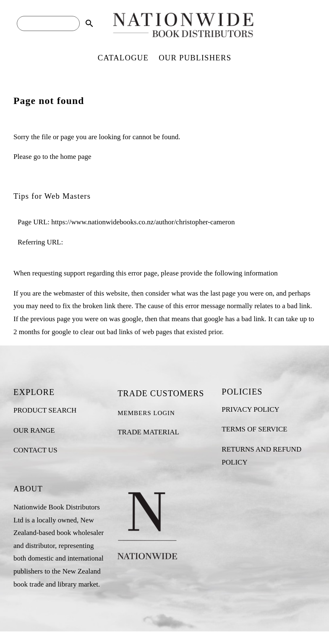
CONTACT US (35, 450)
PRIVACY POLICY (250, 409)
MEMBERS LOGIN (146, 413)
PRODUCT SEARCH (45, 410)
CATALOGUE (123, 58)
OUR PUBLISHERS (195, 58)
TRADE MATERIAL (148, 432)
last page (223, 293)
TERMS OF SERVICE (254, 429)
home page (76, 157)
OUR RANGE (34, 430)
